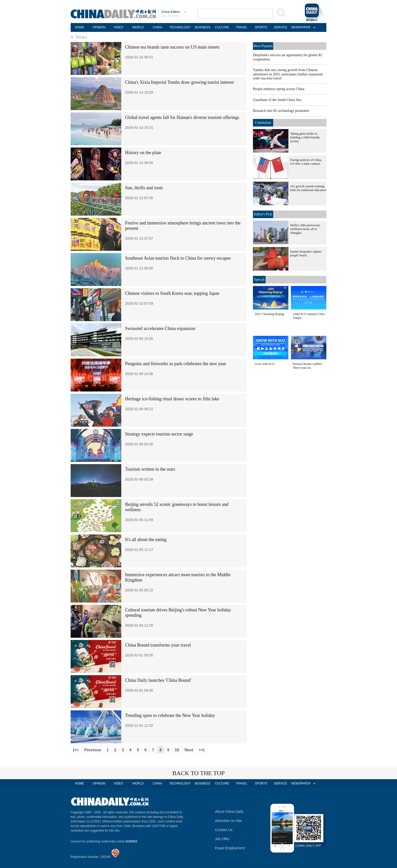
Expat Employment (230, 848)
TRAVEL (242, 27)
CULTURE (222, 27)
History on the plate (143, 153)
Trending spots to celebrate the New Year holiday (170, 715)
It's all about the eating (146, 540)
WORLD (138, 27)
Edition (171, 12)
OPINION (99, 27)
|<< (76, 750)
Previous (93, 750)
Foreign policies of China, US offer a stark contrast (306, 162)
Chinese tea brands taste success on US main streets (172, 47)
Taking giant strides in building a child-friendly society (305, 137)
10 (177, 750)
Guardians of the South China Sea (277, 100)
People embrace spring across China (279, 89)
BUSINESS (203, 27)
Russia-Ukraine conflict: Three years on (308, 366)
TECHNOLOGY (180, 27)
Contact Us (224, 830)
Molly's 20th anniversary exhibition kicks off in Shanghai (305, 229)
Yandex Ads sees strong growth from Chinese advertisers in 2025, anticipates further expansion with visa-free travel (288, 74)
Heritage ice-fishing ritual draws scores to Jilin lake (172, 399)
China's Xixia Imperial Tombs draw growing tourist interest (179, 82)
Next (189, 750)
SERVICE (281, 27)
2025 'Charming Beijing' (270, 314)
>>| (201, 750)
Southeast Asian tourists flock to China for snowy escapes (178, 258)
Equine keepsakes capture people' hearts (306, 253)
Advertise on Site (228, 821)
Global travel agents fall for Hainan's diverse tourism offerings (182, 117)
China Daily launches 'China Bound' (158, 680)
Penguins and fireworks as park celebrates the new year (176, 364)
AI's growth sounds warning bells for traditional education (308, 188)
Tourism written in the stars (150, 469)
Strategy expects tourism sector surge (159, 434)
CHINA (157, 27)
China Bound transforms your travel (158, 645)
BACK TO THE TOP (199, 773)
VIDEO (118, 27)
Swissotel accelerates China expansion (160, 328)
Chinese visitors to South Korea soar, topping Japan (172, 293)
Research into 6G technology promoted (281, 111)
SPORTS (261, 27)
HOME (80, 27)
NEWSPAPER (300, 27)
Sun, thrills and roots (144, 188)
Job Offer (222, 839)
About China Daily (229, 812)
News (82, 37)
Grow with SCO (265, 364)
